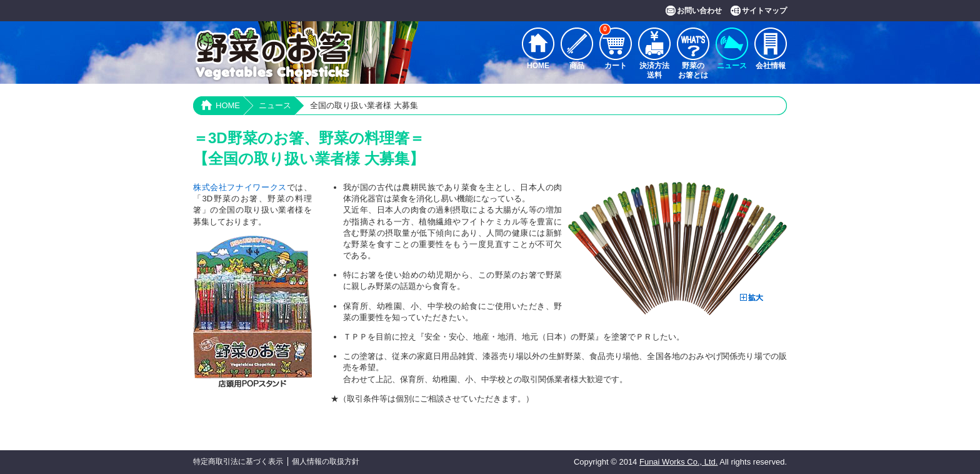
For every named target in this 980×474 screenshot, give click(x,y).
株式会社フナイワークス (240, 187)
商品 (577, 66)
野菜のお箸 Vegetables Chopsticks (273, 55)
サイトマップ (764, 11)
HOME (538, 66)
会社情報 (771, 66)
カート (613, 49)
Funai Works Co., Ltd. (678, 462)
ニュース (732, 66)
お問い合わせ (699, 11)
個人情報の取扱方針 (326, 461)
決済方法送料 (654, 70)
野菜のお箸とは (693, 70)
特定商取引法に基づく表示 (238, 461)
